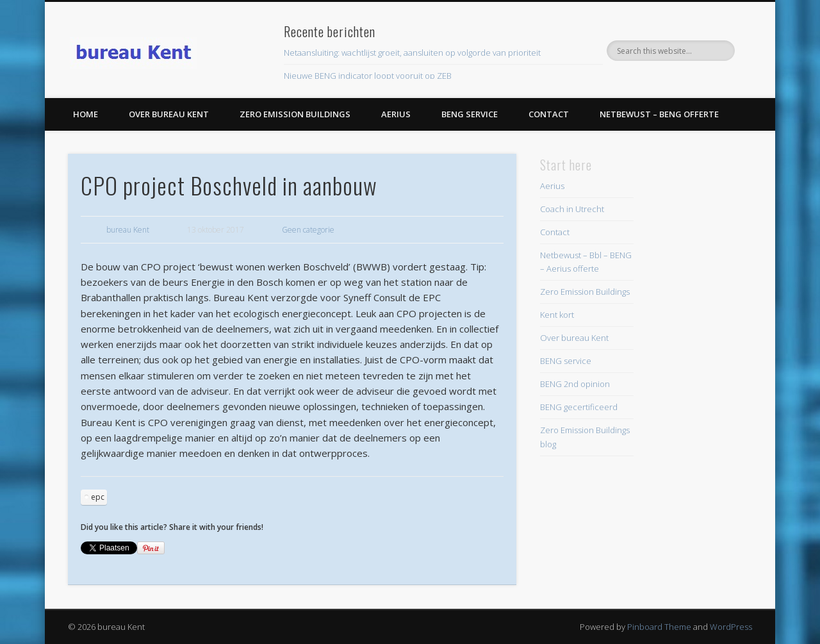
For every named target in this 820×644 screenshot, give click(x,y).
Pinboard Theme (659, 627)
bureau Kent (128, 230)
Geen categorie (308, 230)
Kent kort (557, 315)
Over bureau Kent (169, 114)
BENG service (470, 114)
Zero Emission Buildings (295, 114)
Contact (549, 114)
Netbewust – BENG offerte (659, 114)
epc (98, 497)
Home (86, 114)
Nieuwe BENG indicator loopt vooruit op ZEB (368, 76)
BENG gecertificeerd (579, 407)
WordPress (731, 627)
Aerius (396, 114)
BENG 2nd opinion (575, 384)
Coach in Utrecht (572, 209)
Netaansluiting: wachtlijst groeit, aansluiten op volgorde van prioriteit (412, 53)
